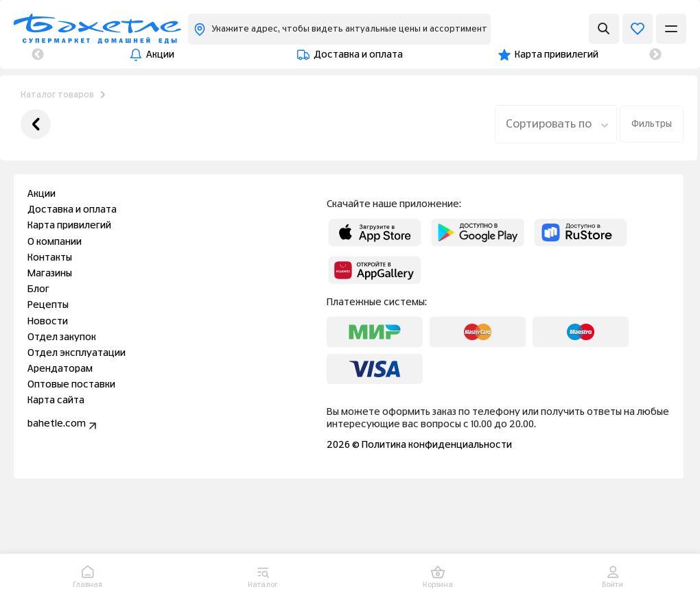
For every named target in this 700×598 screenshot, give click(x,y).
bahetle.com (63, 426)
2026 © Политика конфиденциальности (419, 445)
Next (655, 55)
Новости (48, 322)
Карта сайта (56, 400)
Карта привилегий (320, 55)
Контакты (534, 55)
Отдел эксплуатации (77, 353)
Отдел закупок (62, 337)
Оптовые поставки (71, 385)
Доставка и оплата (189, 55)
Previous (38, 55)
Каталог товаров (57, 95)
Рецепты (48, 305)
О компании (437, 55)
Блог (38, 289)
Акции (86, 55)
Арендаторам (60, 369)
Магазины (626, 55)
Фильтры (652, 124)
